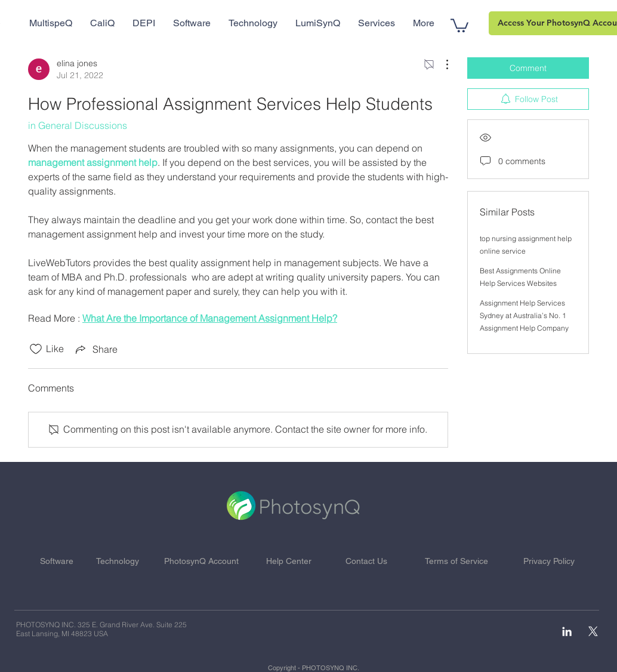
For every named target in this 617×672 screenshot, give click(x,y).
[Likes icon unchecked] (36, 349)
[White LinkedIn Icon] (567, 631)
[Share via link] (95, 349)
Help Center (289, 561)
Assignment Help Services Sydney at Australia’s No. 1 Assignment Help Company (524, 315)
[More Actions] (441, 64)
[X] (593, 631)
